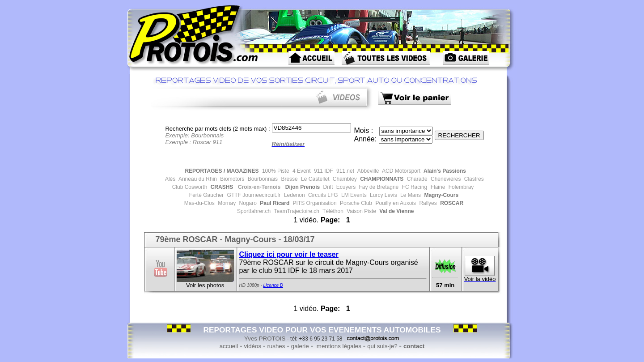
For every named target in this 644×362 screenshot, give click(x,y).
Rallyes (427, 203)
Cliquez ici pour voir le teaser (289, 254)
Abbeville (367, 171)
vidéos (253, 346)
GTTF (233, 195)
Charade (416, 179)
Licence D (273, 285)
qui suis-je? (382, 346)
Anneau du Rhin (197, 179)
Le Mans (410, 195)
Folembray (460, 187)
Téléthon (332, 211)
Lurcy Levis (383, 195)
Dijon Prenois (302, 187)
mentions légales (338, 346)
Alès (169, 179)
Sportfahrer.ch (253, 211)
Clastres (473, 179)
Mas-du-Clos (199, 203)
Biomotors (231, 179)
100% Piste (275, 171)
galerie (300, 346)
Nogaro (247, 203)
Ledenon (294, 195)
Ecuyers (345, 187)
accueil (229, 346)
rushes (276, 346)
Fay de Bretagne (378, 187)
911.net (345, 171)
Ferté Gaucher (206, 195)
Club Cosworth (190, 187)
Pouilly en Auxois (395, 203)
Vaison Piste (361, 211)
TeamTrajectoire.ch (296, 211)
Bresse (289, 179)
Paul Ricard (274, 203)
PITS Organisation (314, 203)
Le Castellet (315, 179)
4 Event (301, 171)
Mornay (226, 203)
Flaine (437, 187)
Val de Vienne (396, 211)
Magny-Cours (441, 195)
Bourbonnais (262, 179)
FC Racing (414, 187)
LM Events (353, 195)
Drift (327, 187)
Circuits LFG (322, 195)
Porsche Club (355, 203)
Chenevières (445, 179)
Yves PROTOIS (265, 339)
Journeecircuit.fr (261, 195)
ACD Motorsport (400, 171)
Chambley (344, 179)
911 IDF (323, 171)
